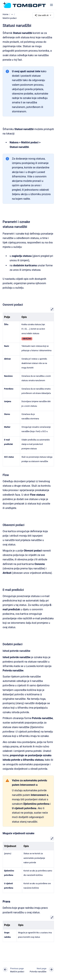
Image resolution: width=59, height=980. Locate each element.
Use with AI (43, 15)
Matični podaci (10, 18)
